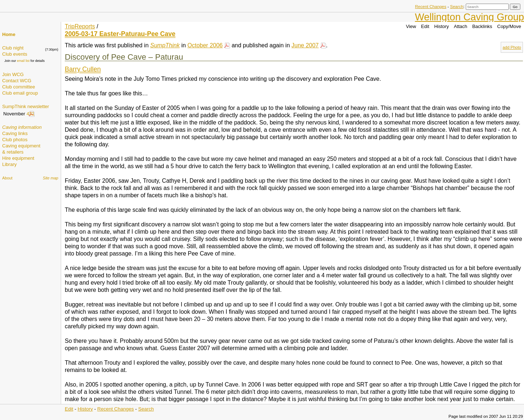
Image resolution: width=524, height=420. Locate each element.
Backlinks (482, 26)
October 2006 (205, 45)
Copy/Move (509, 26)
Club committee (19, 87)
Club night (13, 48)
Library (9, 164)
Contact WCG (17, 81)
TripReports (80, 26)
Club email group (20, 93)
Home (9, 34)
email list (23, 61)
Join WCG (13, 74)
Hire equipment (18, 158)
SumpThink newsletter (26, 106)
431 (31, 114)
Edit (425, 26)
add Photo (512, 47)
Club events (15, 54)
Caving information (22, 127)
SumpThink (165, 45)
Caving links (15, 133)
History (441, 26)
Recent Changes (430, 7)
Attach (461, 26)
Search (457, 7)
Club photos (15, 140)
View (411, 26)
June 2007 (305, 45)
